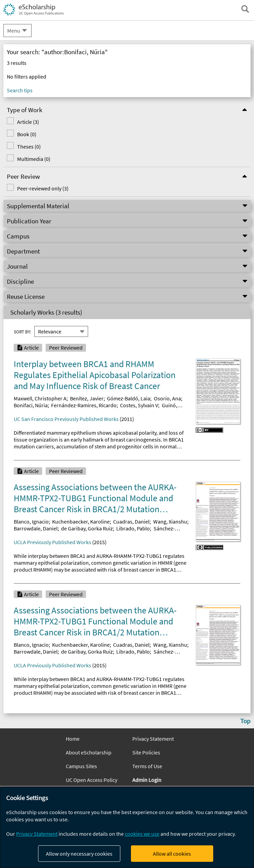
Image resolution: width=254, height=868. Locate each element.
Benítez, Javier (87, 398)
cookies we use (142, 834)
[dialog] (127, 827)
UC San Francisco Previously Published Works (66, 419)
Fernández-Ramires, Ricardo (84, 405)
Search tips (20, 90)
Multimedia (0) (34, 159)
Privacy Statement (153, 739)
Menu (14, 31)
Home (73, 739)
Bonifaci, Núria (31, 405)
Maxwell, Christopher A (40, 398)
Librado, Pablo (133, 528)
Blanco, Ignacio (31, 521)
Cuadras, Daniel (131, 521)
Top (245, 721)
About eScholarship (89, 752)
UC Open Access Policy (92, 780)
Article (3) (28, 122)
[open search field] (245, 9)
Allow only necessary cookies (79, 854)
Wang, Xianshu (170, 521)
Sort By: (22, 332)
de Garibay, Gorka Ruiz (87, 528)
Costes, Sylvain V (139, 405)
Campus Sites (81, 766)
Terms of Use (147, 766)
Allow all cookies (172, 854)
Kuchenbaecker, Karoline (81, 521)
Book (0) (27, 134)
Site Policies (146, 752)
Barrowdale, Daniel (36, 528)
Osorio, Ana (167, 398)
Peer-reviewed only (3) (43, 188)
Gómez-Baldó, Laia (129, 398)
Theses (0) (29, 146)
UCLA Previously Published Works (52, 542)
